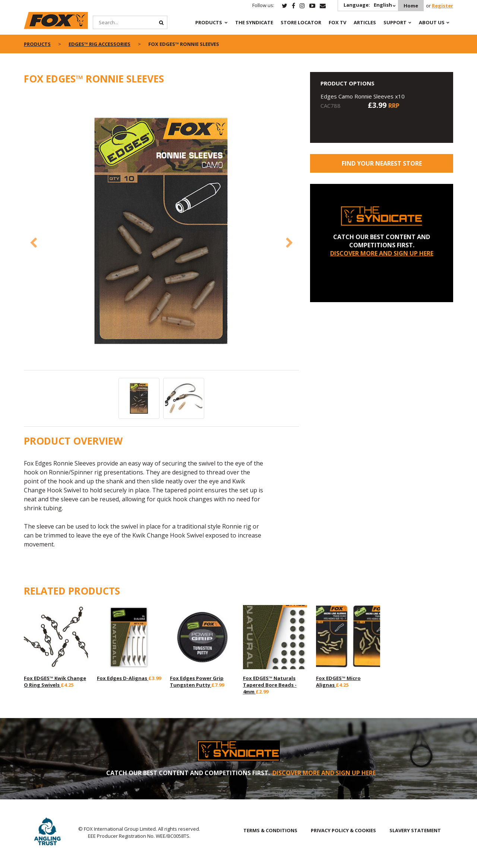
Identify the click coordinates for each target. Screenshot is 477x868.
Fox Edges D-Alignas (123, 678)
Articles (365, 22)
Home (411, 6)
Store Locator (301, 22)
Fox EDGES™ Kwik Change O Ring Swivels (55, 681)
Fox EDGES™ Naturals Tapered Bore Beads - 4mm (270, 685)
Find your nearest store (382, 163)
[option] (162, 231)
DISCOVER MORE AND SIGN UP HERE (382, 253)
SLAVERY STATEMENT (415, 830)
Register (443, 6)
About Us (432, 22)
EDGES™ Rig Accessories (99, 44)
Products (209, 22)
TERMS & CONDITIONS (270, 830)
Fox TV (337, 22)
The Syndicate (254, 22)
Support (395, 22)
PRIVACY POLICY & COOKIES (343, 830)
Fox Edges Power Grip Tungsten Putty (197, 681)
